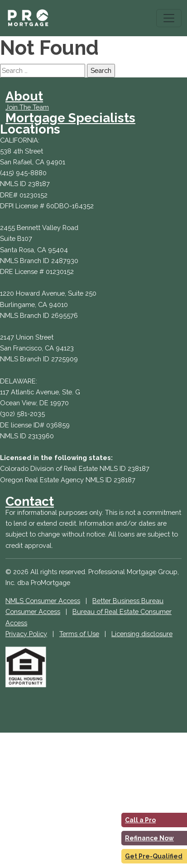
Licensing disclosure (142, 634)
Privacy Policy (26, 634)
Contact (30, 501)
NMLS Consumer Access (43, 601)
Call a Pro (140, 820)
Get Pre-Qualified (154, 856)
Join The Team (27, 107)
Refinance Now (149, 838)
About (24, 96)
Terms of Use (79, 634)
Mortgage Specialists (70, 118)
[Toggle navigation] (169, 18)
